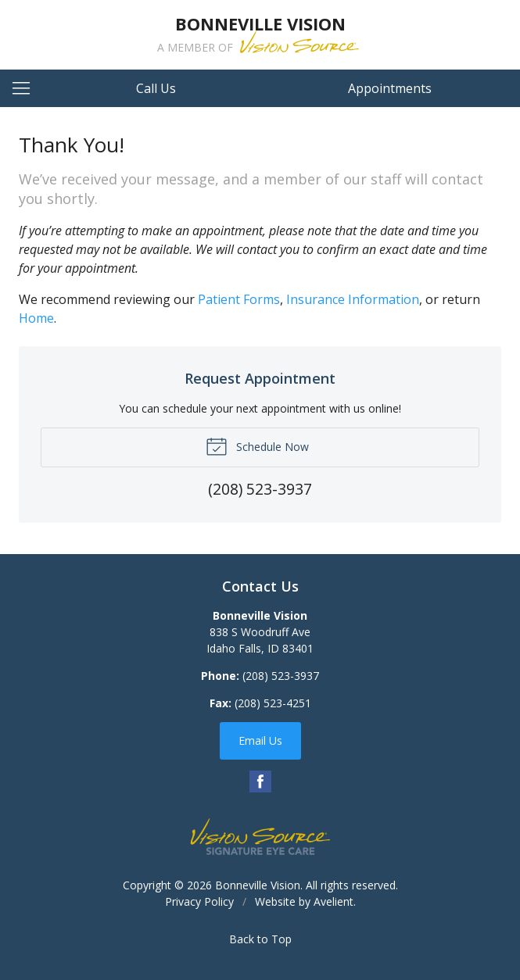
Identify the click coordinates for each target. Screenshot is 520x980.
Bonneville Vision (258, 885)
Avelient (334, 901)
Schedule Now (257, 445)
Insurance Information (353, 299)
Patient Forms (239, 299)
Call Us (156, 88)
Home (36, 318)
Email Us (260, 740)
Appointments (390, 88)
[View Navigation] (27, 88)
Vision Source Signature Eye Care (260, 837)
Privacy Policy (199, 901)
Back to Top (260, 939)
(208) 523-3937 (281, 676)
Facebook (260, 781)
